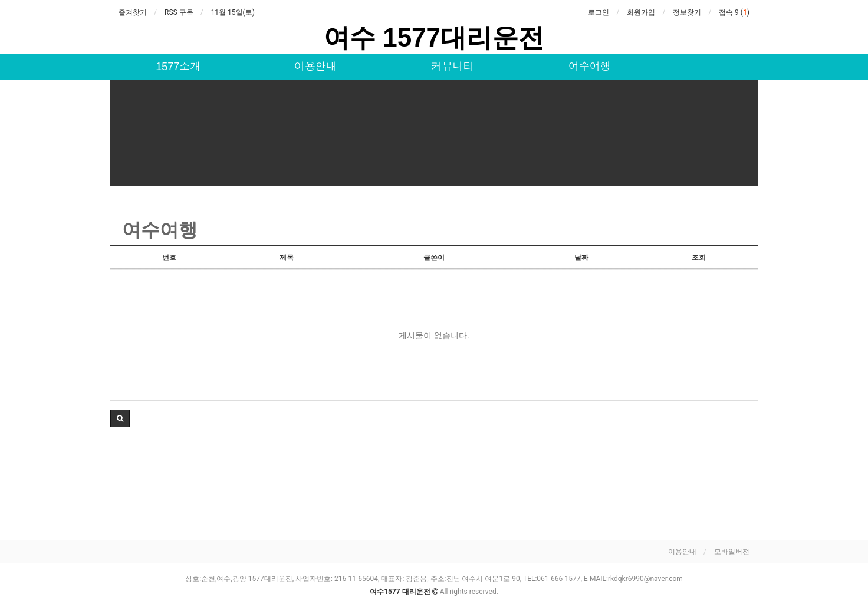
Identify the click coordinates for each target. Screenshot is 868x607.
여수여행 (590, 67)
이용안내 (315, 67)
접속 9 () (734, 12)
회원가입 (641, 12)
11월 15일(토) (233, 12)
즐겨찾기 (133, 12)
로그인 (599, 12)
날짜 (581, 258)
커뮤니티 (452, 67)
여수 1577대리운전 (434, 37)
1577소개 (178, 67)
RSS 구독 (179, 12)
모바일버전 (732, 552)
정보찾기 (687, 12)
